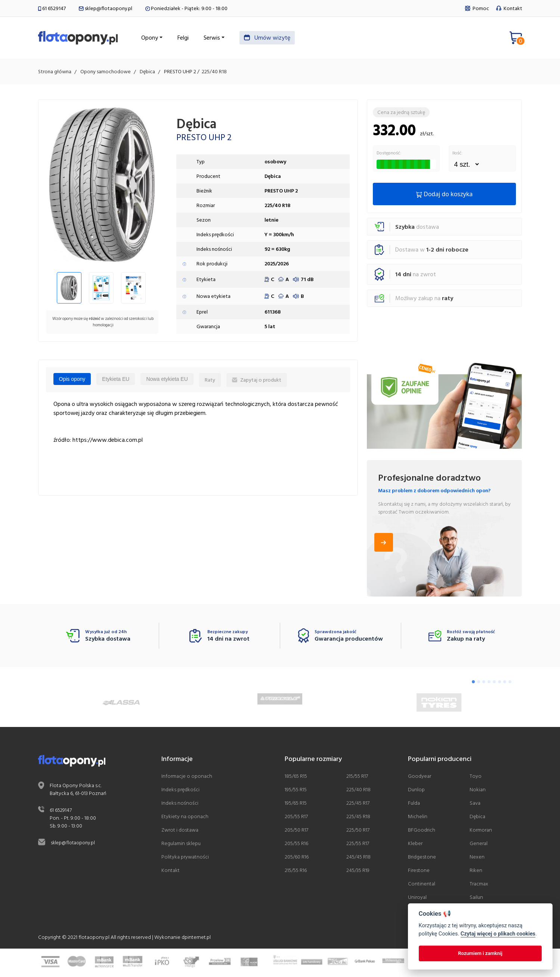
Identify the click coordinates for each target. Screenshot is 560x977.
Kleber (415, 845)
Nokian (478, 791)
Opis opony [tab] (72, 381)
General (479, 845)
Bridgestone (422, 858)
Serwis (232, 38)
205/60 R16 (297, 858)
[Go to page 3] (484, 684)
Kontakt (509, 8)
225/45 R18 (358, 818)
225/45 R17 (358, 805)
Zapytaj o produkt (257, 382)
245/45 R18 (358, 858)
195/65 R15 (296, 805)
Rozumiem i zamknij (480, 953)
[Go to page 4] (489, 684)
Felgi (203, 38)
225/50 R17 (358, 831)
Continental (422, 885)
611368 (273, 314)
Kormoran (481, 831)
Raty (210, 382)
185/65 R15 (296, 778)
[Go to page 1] (473, 684)
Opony (170, 38)
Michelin (418, 818)
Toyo (476, 778)
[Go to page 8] (510, 684)
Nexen (477, 858)
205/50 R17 (296, 831)
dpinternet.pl (196, 939)
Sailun (476, 899)
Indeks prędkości (180, 791)
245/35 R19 (358, 872)
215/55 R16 (296, 872)
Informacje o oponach (187, 778)
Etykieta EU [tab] (116, 381)
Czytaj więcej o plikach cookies (498, 934)
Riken (476, 872)
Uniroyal (417, 899)
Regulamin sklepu (181, 845)
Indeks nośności (180, 805)
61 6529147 (52, 8)
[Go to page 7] (505, 684)
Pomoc (478, 8)
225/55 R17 (358, 845)
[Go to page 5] (494, 684)
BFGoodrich (422, 831)
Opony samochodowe (106, 73)
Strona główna (55, 73)
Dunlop (416, 791)
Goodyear (420, 778)
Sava (475, 805)
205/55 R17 (296, 818)
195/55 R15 (296, 791)
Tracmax (479, 885)
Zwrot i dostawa (180, 831)
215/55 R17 (357, 778)
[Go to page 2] (479, 684)
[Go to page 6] (499, 684)
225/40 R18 (214, 73)
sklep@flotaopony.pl (106, 8)
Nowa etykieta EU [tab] (167, 381)
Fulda (414, 805)
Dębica (147, 73)
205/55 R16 (296, 845)
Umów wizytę (287, 39)
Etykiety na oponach (185, 818)
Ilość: (457, 155)
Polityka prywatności (185, 858)
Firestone (419, 872)
